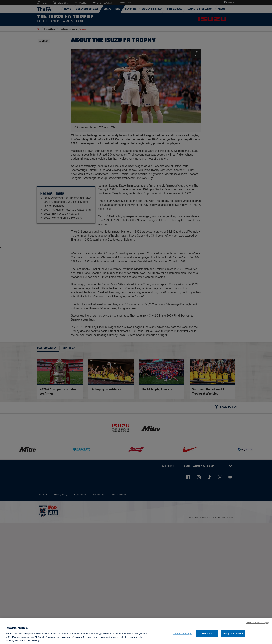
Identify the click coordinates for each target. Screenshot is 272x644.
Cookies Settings (182, 635)
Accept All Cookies (233, 635)
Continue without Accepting (258, 624)
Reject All (207, 635)
